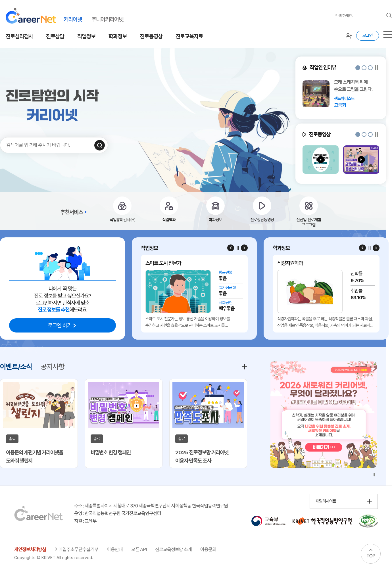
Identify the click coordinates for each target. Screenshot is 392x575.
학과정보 (118, 36)
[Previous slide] (231, 248)
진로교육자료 (189, 36)
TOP (371, 556)
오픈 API (139, 549)
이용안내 (115, 549)
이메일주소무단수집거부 (76, 549)
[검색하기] (100, 145)
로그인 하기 (60, 325)
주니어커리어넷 (107, 19)
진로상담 (55, 36)
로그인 (368, 35)
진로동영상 (151, 36)
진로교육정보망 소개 (173, 549)
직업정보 (86, 36)
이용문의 (208, 549)
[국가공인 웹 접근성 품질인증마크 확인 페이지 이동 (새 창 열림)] (368, 521)
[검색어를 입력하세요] (359, 16)
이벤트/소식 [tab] (16, 367)
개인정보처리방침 (30, 549)
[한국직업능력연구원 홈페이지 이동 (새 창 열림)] (322, 521)
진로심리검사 (19, 36)
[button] (358, 68)
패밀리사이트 (326, 501)
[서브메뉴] (388, 34)
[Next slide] (244, 248)
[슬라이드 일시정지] (377, 68)
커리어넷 (73, 19)
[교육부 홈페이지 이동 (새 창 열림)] (268, 521)
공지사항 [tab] (53, 367)
